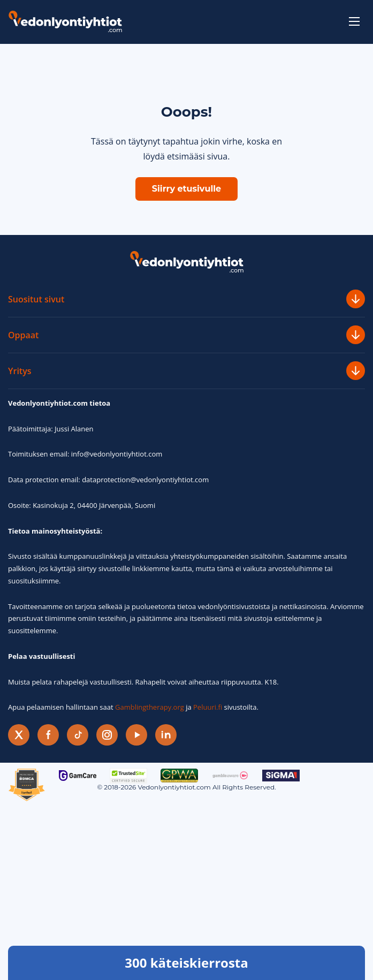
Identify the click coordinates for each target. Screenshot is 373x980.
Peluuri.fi (208, 707)
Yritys (186, 371)
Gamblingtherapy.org (150, 707)
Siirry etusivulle (186, 189)
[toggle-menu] (354, 21)
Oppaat (186, 335)
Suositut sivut (186, 299)
